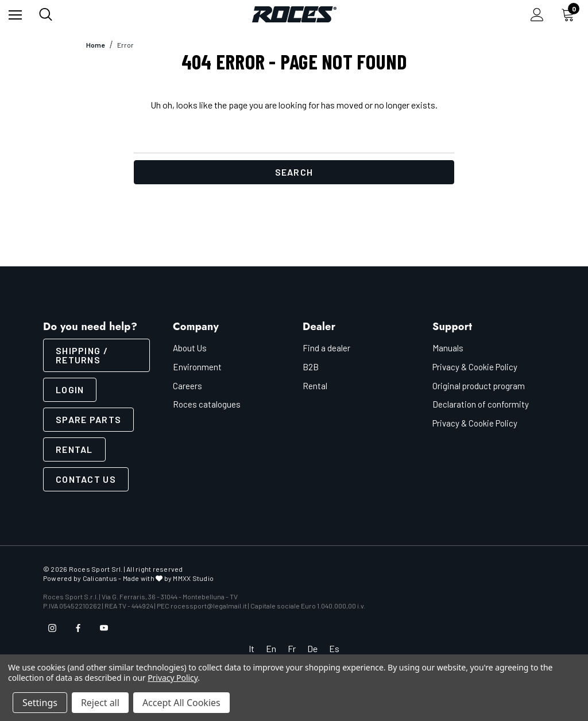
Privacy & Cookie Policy (475, 367)
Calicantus (100, 578)
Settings (40, 703)
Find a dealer (326, 348)
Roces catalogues (207, 404)
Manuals (448, 348)
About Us (190, 348)
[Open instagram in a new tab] (52, 628)
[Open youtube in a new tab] (104, 628)
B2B (311, 367)
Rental (74, 449)
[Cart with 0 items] (570, 14)
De (312, 648)
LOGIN (70, 389)
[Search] (46, 14)
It (252, 648)
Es (334, 648)
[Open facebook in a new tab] (78, 628)
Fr (292, 648)
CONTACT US (86, 479)
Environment (197, 367)
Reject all (100, 703)
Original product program (479, 386)
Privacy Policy (173, 678)
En (271, 648)
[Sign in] (537, 15)
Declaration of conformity (481, 404)
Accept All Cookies (181, 703)
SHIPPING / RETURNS (82, 355)
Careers (187, 386)
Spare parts (88, 419)
